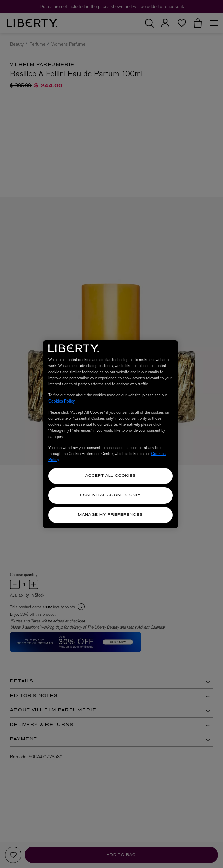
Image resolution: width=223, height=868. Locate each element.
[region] (110, 434)
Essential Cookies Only (110, 495)
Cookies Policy (61, 401)
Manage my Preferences (110, 515)
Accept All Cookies (111, 476)
